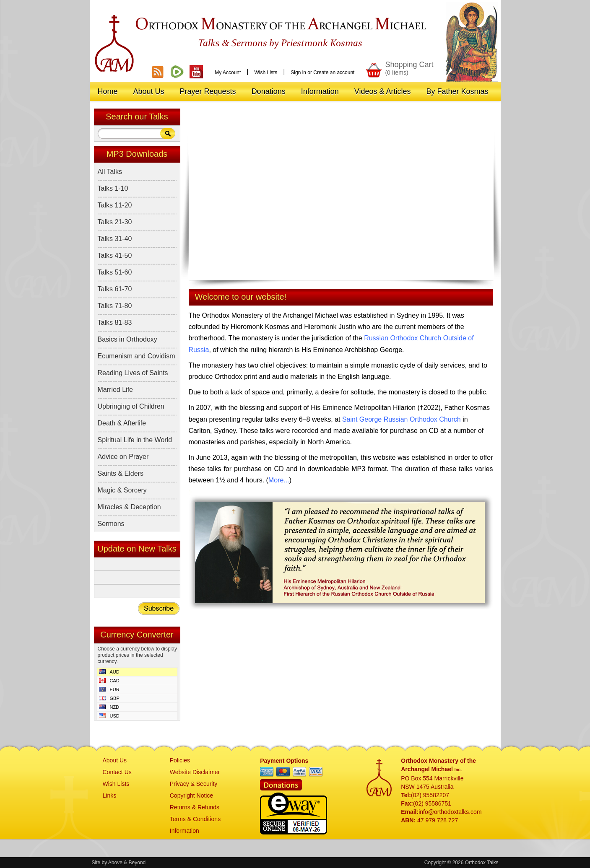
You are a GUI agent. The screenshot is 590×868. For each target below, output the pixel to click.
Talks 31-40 (115, 239)
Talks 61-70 (115, 289)
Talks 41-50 (115, 255)
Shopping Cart (409, 68)
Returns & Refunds (195, 807)
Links (110, 795)
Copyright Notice (192, 795)
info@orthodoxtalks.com (450, 812)
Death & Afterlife (122, 423)
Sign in (298, 73)
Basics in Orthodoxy (127, 339)
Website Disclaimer (195, 772)
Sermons (111, 524)
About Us (115, 760)
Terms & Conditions (195, 819)
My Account (228, 73)
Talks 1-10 (113, 188)
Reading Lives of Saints (133, 373)
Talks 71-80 (115, 306)
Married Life (115, 390)
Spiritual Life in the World (135, 440)
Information (185, 831)
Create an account (334, 73)
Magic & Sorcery (122, 490)
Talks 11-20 (115, 205)
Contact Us (117, 772)
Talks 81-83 (115, 323)
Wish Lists (266, 73)
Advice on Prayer (123, 457)
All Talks (110, 172)
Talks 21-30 (115, 222)
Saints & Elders (121, 473)
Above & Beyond (127, 863)
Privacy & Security (194, 784)
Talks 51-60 (115, 272)
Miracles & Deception (129, 507)
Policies (180, 760)
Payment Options (284, 761)
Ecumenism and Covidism (136, 356)
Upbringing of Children (131, 406)
